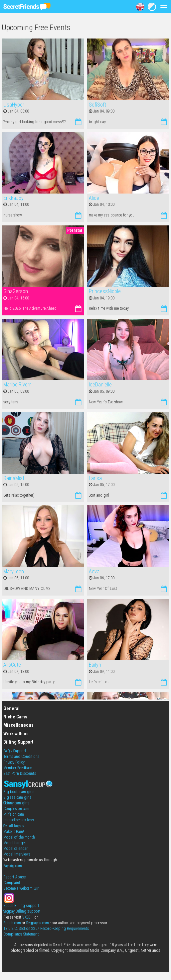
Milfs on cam (14, 814)
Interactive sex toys (19, 820)
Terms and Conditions (21, 757)
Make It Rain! (14, 832)
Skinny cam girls (16, 803)
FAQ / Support (15, 751)
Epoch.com (12, 923)
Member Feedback (18, 768)
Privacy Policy (14, 762)
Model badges (15, 843)
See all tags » (14, 826)
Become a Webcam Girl (21, 888)
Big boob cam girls (19, 792)
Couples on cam (16, 809)
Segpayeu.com (38, 923)
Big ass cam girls (17, 797)
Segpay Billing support (22, 911)
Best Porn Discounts (20, 774)
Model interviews (17, 854)
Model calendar (15, 849)
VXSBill (28, 917)
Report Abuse (14, 877)
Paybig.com (13, 866)
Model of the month (19, 837)
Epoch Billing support (21, 906)
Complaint (12, 883)
